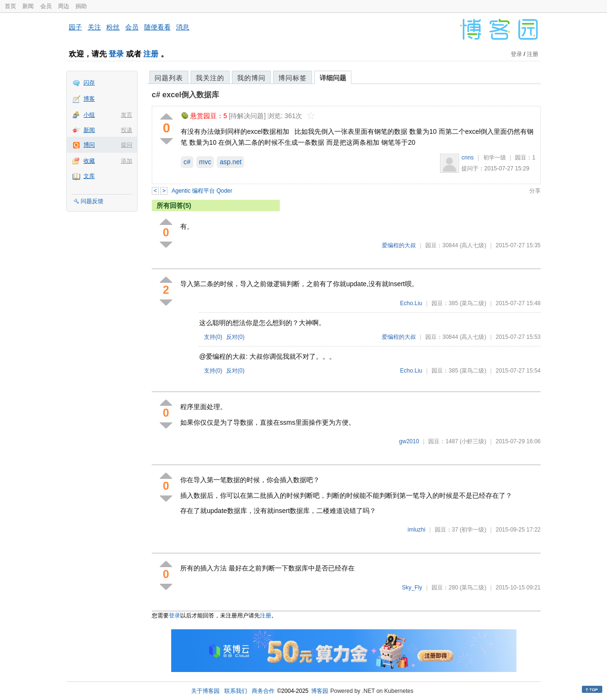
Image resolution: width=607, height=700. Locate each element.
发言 (127, 115)
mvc (205, 162)
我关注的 (210, 78)
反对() (235, 337)
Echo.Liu (411, 303)
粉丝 (113, 27)
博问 (89, 145)
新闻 (28, 6)
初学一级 (495, 158)
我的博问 (251, 78)
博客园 (320, 691)
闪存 (89, 83)
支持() (213, 337)
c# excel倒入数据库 (185, 95)
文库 (89, 176)
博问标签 (293, 78)
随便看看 (157, 27)
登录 (116, 54)
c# (187, 162)
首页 (10, 6)
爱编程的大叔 (399, 245)
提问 (127, 145)
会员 (46, 6)
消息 (183, 27)
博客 (89, 99)
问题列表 (169, 78)
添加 (127, 161)
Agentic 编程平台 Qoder (202, 191)
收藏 (89, 161)
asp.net (230, 162)
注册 (151, 54)
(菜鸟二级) (473, 303)
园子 (75, 27)
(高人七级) (473, 245)
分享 (535, 191)
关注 (94, 27)
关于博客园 (205, 691)
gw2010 (409, 441)
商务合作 (263, 691)
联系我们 (236, 691)
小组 (89, 115)
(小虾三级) (473, 441)
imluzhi (417, 530)
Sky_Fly (412, 588)
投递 (127, 130)
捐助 (81, 6)
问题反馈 (92, 201)
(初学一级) (473, 530)
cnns (467, 158)
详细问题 (333, 78)
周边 (64, 6)
